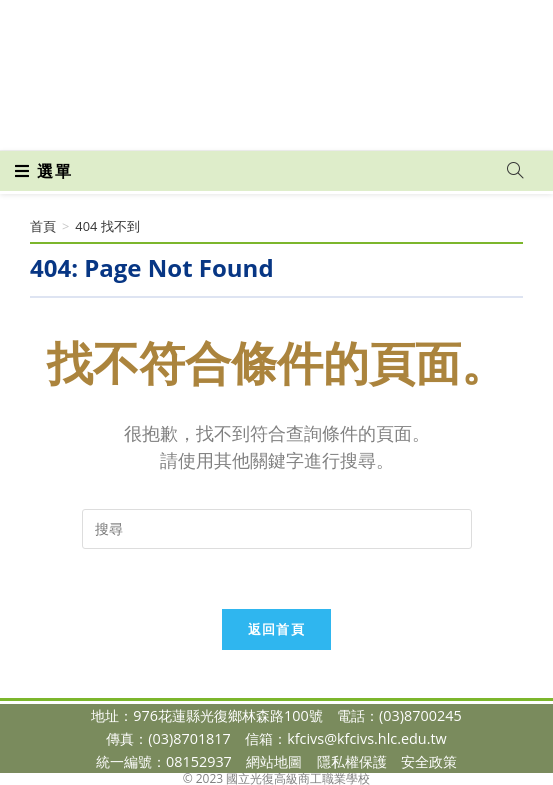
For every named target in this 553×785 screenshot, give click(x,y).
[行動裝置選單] (44, 171)
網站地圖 (274, 761)
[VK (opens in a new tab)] (308, 121)
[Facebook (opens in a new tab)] (242, 121)
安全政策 (429, 761)
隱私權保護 (352, 761)
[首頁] (43, 226)
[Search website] (515, 171)
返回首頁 (276, 629)
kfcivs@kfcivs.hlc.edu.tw (367, 738)
